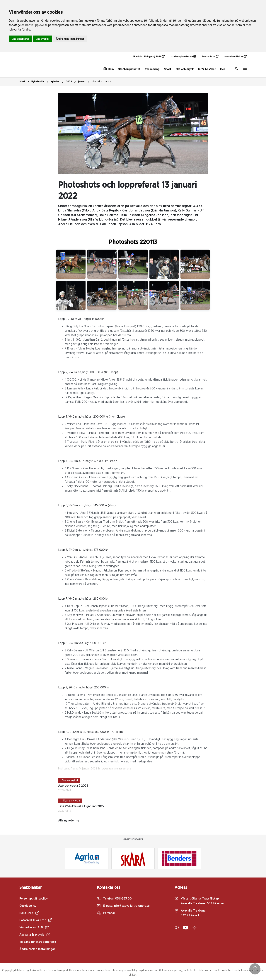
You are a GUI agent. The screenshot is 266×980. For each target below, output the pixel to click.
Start (25, 82)
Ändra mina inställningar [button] (70, 39)
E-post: (123, 906)
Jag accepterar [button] (21, 39)
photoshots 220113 (102, 82)
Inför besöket (207, 69)
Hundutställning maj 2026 (149, 56)
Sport (168, 69)
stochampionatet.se (183, 56)
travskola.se (210, 56)
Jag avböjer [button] (43, 39)
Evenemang (152, 69)
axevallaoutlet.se (235, 56)
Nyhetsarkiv (40, 82)
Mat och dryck (185, 69)
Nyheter (58, 82)
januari (84, 82)
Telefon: (114, 899)
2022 (71, 82)
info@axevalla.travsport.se (115, 769)
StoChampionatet (129, 69)
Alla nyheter (69, 821)
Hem (109, 69)
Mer (223, 69)
